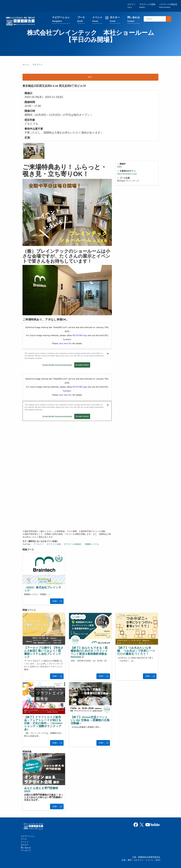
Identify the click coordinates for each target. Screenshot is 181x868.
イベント (97, 19)
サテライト (38, 65)
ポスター (115, 19)
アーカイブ (38, 544)
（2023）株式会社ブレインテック (43, 589)
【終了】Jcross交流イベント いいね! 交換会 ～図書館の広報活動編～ (90, 720)
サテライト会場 (54, 544)
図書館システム (92, 544)
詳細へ (55, 601)
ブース (81, 19)
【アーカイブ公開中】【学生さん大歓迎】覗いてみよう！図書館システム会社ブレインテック (44, 652)
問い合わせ (134, 19)
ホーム (26, 65)
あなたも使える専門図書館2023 (41, 790)
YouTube (26, 544)
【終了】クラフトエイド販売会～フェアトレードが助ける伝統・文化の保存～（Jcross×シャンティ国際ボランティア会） (43, 723)
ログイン (131, 6)
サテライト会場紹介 (73, 544)
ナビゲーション (61, 19)
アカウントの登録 (147, 6)
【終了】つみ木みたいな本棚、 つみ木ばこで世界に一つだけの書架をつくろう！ (136, 651)
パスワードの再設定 (168, 6)
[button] (34, 151)
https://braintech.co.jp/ (127, 174)
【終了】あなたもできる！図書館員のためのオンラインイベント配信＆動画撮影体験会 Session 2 (89, 652)
